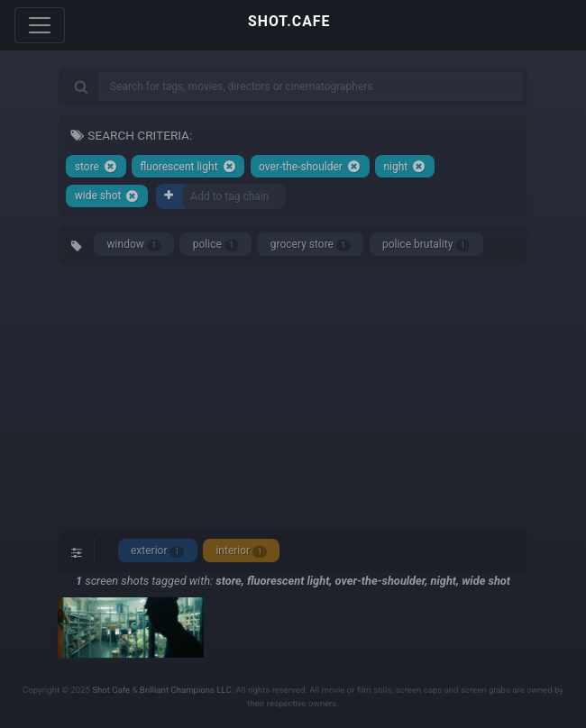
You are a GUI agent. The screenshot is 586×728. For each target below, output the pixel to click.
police (216, 245)
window (134, 245)
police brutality (426, 245)
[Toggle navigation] (40, 25)
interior (241, 551)
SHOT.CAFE (289, 21)
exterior (157, 551)
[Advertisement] (293, 396)
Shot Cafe (111, 690)
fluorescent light (188, 166)
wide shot (107, 196)
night (404, 166)
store (96, 166)
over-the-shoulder (310, 166)
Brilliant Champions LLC (186, 690)
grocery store (311, 245)
